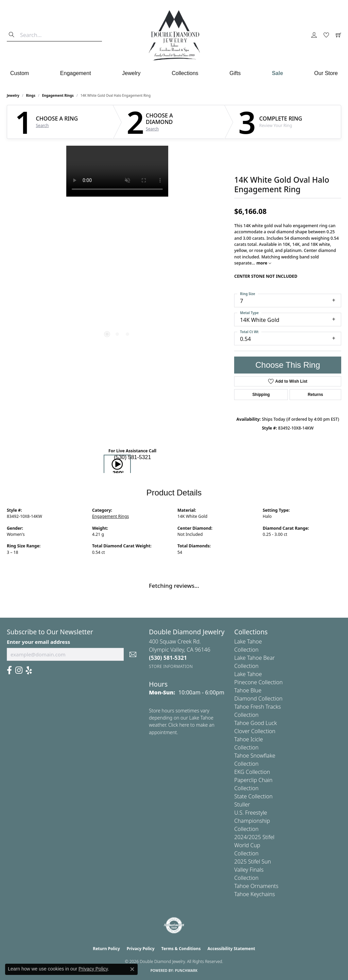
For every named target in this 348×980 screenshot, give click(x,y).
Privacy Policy (141, 949)
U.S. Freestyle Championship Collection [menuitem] (252, 821)
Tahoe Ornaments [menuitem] (256, 886)
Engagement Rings (58, 95)
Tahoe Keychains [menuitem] (255, 894)
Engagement (76, 73)
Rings (31, 95)
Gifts (235, 73)
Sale (277, 73)
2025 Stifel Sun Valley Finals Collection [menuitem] (253, 870)
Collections (185, 73)
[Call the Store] (168, 658)
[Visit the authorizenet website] (174, 925)
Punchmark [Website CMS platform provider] (186, 970)
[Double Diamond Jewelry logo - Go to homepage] (174, 35)
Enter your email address (38, 642)
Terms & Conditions (181, 949)
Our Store (326, 73)
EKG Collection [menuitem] (252, 772)
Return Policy (106, 949)
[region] (117, 248)
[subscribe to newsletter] (133, 654)
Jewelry (131, 73)
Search (42, 126)
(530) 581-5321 (132, 457)
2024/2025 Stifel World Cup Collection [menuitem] (254, 845)
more (264, 263)
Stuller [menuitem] (242, 804)
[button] (314, 35)
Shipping (261, 395)
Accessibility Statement (231, 949)
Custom (20, 73)
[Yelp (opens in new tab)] (29, 670)
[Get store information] (171, 666)
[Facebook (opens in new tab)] (9, 670)
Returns (315, 395)
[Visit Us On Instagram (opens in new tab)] (19, 670)
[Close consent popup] (132, 969)
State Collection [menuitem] (253, 796)
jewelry (13, 95)
